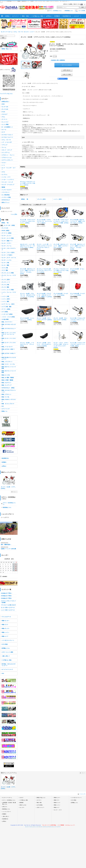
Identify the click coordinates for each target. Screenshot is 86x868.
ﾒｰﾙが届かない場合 (7, 660)
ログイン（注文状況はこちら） (55, 11)
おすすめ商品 (40, 805)
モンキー (41, 827)
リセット (15, 492)
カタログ (21, 798)
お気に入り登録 (67, 74)
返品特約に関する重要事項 (58, 60)
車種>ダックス (5, 628)
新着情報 (21, 803)
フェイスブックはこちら (6, 94)
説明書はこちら (6, 648)
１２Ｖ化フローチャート (8, 640)
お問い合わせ (67, 70)
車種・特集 (39, 803)
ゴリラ (45, 827)
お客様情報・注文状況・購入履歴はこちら (9, 803)
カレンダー (22, 807)
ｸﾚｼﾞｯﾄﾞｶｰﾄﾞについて (7, 670)
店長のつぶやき (23, 805)
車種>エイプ (5, 636)
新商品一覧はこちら (7, 49)
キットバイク (36, 827)
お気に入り (5, 807)
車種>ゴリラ (5, 625)
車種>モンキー (5, 621)
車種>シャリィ (5, 632)
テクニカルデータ (6, 617)
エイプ (48, 827)
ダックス (51, 827)
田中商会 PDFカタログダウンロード (9, 665)
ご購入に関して (6, 656)
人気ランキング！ (41, 807)
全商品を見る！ (6, 102)
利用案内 (4, 462)
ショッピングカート (7, 812)
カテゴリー (39, 800)
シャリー (55, 827)
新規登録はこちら (69, 11)
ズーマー (59, 827)
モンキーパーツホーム (7, 798)
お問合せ (4, 466)
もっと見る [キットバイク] (14, 214)
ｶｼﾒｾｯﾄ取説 (5, 644)
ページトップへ (82, 794)
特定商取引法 (5, 458)
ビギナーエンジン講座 (7, 652)
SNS (3, 673)
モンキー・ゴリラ (58, 810)
